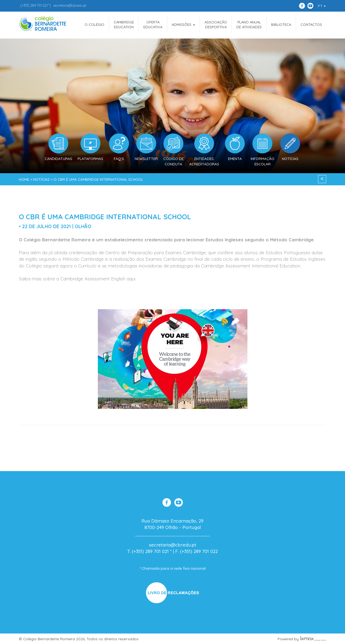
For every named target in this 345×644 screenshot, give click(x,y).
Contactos (311, 25)
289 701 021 (34, 5)
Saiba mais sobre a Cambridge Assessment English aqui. (77, 279)
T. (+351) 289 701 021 (148, 551)
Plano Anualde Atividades (249, 25)
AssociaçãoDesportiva (216, 25)
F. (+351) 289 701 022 (196, 551)
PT (322, 6)
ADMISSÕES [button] (183, 25)
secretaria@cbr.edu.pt (70, 5)
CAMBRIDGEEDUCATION (124, 25)
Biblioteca (281, 25)
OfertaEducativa (153, 25)
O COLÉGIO (94, 25)
